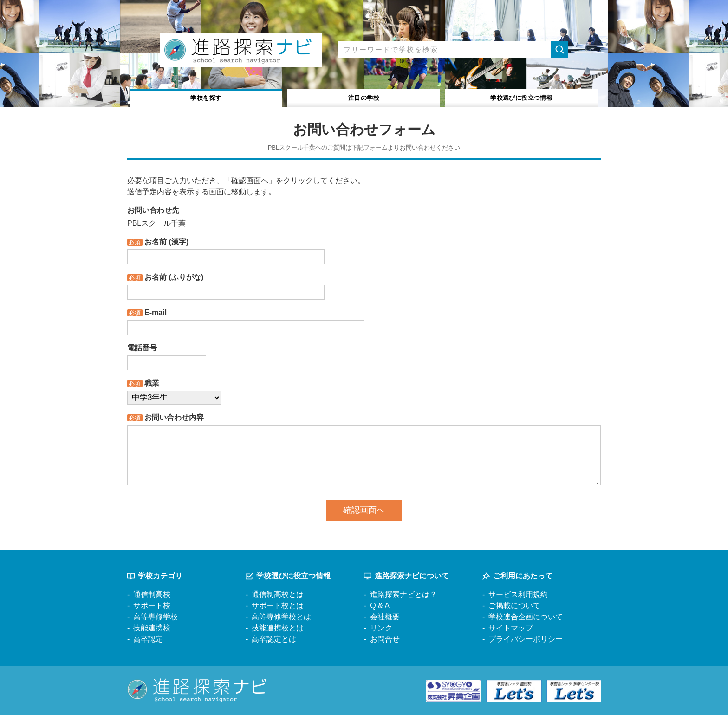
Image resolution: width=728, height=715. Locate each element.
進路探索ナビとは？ (403, 594)
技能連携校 (152, 628)
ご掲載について (514, 606)
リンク (381, 628)
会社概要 (385, 617)
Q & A (380, 606)
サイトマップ (511, 628)
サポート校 (152, 606)
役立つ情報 (522, 97)
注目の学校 (364, 97)
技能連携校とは (278, 628)
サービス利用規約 (518, 594)
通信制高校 (152, 594)
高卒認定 (148, 639)
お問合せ (385, 639)
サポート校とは (278, 606)
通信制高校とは (278, 594)
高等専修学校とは (281, 617)
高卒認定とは (274, 639)
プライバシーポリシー (526, 639)
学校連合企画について (526, 617)
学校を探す (206, 97)
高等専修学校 (156, 617)
